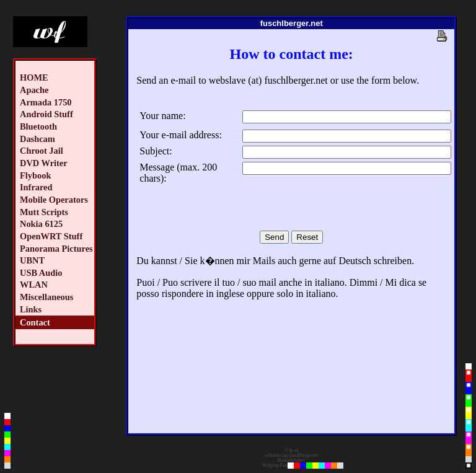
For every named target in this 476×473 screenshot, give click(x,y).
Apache (34, 90)
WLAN (34, 285)
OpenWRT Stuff (51, 236)
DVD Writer (44, 163)
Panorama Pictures (56, 249)
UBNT (32, 260)
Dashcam (37, 139)
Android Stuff (46, 114)
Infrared (36, 187)
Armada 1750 (46, 102)
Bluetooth (38, 126)
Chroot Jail (42, 151)
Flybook (35, 175)
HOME (34, 77)
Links (31, 309)
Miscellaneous (46, 297)
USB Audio (41, 273)
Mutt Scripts (44, 212)
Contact (35, 322)
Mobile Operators (54, 200)
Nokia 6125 (41, 224)
